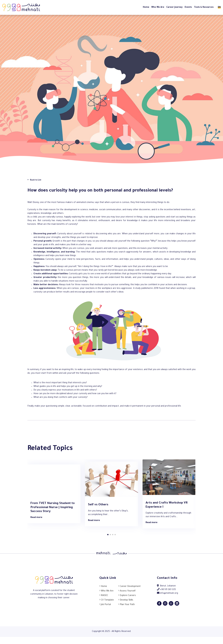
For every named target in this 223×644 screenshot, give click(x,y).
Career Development (129, 587)
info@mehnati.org (167, 593)
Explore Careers (127, 596)
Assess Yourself (127, 591)
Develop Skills (126, 600)
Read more (36, 518)
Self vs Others (98, 505)
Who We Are (158, 7)
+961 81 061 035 (166, 590)
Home (146, 7)
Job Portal (105, 605)
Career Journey (174, 7)
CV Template (107, 600)
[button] (108, 535)
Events (188, 7)
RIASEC (104, 596)
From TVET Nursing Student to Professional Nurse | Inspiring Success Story (53, 508)
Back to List (34, 180)
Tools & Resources (204, 7)
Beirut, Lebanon (166, 586)
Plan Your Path (126, 605)
